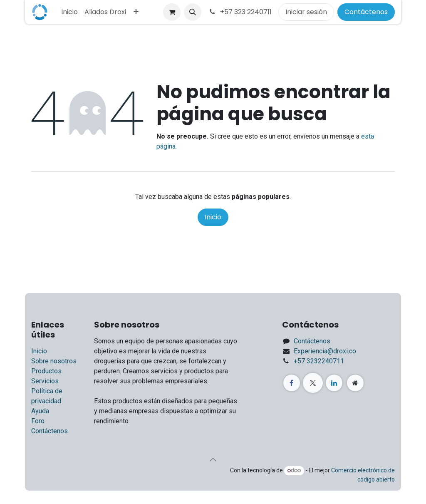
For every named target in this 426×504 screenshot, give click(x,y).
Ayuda (40, 411)
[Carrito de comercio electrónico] (172, 12)
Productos (46, 371)
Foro (38, 421)
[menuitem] (69, 12)
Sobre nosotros (54, 361)
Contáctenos (366, 12)
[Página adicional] (355, 383)
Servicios (45, 381)
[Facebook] (292, 383)
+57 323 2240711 (240, 12)
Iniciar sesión (306, 12)
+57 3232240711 (319, 361)
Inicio (213, 217)
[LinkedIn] (334, 383)
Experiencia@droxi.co (325, 351)
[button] (193, 12)
